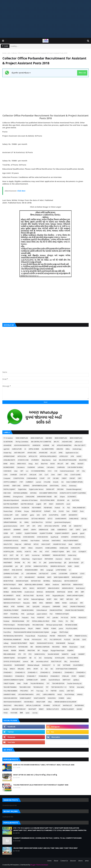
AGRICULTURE (17, 449)
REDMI (65, 647)
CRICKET (72, 478)
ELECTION (76, 500)
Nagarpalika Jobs (58, 596)
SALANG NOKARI (53, 654)
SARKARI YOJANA (9, 658)
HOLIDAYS (39, 548)
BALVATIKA (83, 460)
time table (81, 687)
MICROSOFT (41, 588)
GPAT (22, 526)
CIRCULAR (33, 475)
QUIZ (84, 640)
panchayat (31, 614)
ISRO (35, 563)
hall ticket (46, 541)
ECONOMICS (72, 497)
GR (70, 526)
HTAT (47, 552)
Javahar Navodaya (55, 563)
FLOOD (61, 511)
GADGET (24, 515)
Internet (68, 559)
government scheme (10, 526)
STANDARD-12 (45, 672)
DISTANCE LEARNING (20, 493)
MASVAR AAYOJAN (22, 581)
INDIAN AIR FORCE (59, 555)
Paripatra (25, 618)
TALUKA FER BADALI (37, 683)
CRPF (80, 478)
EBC (56, 497)
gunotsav (7, 537)
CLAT (47, 475)
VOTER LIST (56, 705)
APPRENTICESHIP (9, 456)
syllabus (76, 680)
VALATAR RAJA (69, 694)
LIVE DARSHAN (31, 574)
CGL (83, 471)
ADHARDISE (7, 445)
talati (19, 683)
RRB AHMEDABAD (9, 654)
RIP (39, 650)
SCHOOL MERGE (73, 658)
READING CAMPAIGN (43, 647)
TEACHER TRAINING (10, 687)
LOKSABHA (7, 577)
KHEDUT (6, 570)
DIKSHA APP (50, 489)
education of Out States (30, 500)
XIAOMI (79, 709)
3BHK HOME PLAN (61, 438)
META (25, 588)
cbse (16, 471)
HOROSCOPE (75, 548)
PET (28, 621)
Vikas (50, 702)
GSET (71, 530)
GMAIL (27, 522)
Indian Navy (26, 559)
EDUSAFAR (61, 500)
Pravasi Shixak (30, 636)
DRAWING (7, 497)
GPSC (40, 526)
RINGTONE (31, 650)
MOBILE (6, 592)
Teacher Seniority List (74, 683)
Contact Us (64, 861)
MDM (20, 585)
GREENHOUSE (43, 530)
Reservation (74, 647)
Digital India (22, 489)
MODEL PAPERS (17, 592)
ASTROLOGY (64, 456)
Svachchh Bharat (54, 680)
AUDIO (79, 456)
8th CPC (57, 442)
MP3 (77, 592)
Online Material (42, 610)
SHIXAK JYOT (46, 665)
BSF (67, 464)
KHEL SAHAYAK (17, 570)
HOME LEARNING (51, 548)
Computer (7, 478)
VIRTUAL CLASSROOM (33, 705)
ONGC (65, 607)
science (25, 661)
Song (5, 669)
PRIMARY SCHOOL (81, 636)
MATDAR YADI (36, 581)
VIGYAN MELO (29, 702)
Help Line (18, 544)
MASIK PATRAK (8, 581)
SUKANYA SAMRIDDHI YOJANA (14, 680)
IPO (29, 563)
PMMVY (38, 629)
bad (55, 460)
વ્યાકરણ (35, 713)
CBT (22, 471)
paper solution (42, 614)
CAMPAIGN (61, 467)
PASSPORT (41, 618)
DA (63, 482)
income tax (36, 555)
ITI (40, 563)
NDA (56, 599)
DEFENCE (26, 486)
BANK (5, 464)
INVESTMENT (8, 563)
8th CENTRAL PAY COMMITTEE (41, 442)
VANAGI (80, 694)
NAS (19, 599)
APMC (61, 453)
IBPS (68, 552)
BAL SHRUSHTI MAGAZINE (68, 460)
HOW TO (28, 552)
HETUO (36, 544)
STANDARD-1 (8, 672)
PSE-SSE (27, 640)
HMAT (23, 548)
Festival (57, 508)
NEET (62, 599)
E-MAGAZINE (30, 497)
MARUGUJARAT (77, 577)
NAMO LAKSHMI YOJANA (75, 596)
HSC (41, 552)
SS (42, 669)
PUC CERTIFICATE (56, 640)
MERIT (6, 588)
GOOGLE (49, 522)
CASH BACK (7, 471)
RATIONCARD (23, 647)
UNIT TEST (70, 691)
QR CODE (76, 640)
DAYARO (6, 486)
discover (73, 861)
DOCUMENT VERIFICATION (48, 493)
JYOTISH (28, 566)
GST (12, 533)
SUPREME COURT (32, 680)
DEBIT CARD (16, 486)
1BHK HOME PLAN (22, 438)
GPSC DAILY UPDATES (52, 526)
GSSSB (6, 533)
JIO (82, 563)
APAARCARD (43, 453)
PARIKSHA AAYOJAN (62, 614)
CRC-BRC (56, 478)
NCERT (49, 599)
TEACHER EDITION (58, 683)
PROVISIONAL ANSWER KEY (12, 640)
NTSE (13, 607)
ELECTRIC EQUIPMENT (11, 504)
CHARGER (14, 475)
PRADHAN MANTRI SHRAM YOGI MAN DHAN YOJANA (31, 632)
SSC (52, 669)
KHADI (77, 566)
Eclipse (62, 497)
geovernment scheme (21, 519)
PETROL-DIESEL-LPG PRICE (41, 621)
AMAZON (60, 449)
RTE (20, 654)
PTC (46, 640)
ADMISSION (36, 445)
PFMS (54, 621)
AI (25, 449)
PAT (48, 618)
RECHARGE (56, 647)
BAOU (12, 464)
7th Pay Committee (22, 442)
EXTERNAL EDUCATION (11, 508)
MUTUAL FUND (29, 596)
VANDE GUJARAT (25, 698)
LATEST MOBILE (61, 570)
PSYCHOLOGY (37, 640)
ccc (27, 471)
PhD (72, 621)
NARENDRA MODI (9, 599)
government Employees (62, 522)
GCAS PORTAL (54, 515)
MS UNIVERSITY (8, 596)
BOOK (53, 464)
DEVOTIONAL (54, 486)
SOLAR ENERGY (78, 665)
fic (64, 508)
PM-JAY (31, 629)
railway (6, 643)
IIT (22, 555)
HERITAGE (27, 544)
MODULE (40, 592)
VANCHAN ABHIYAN (10, 698)
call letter (41, 467)
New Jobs (26, 603)
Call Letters (51, 467)
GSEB (53, 530)
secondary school (42, 661)
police (61, 629)
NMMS (57, 603)
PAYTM (73, 618)
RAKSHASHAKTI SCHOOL (45, 643)
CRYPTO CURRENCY (10, 482)
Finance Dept (8, 511)
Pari (51, 614)
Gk (21, 522)
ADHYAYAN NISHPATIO (22, 445)
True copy (40, 691)
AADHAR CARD (67, 442)
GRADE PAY (78, 526)
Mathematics (57, 581)
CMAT (60, 475)
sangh (73, 654)
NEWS (34, 603)
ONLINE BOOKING (27, 610)
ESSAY (51, 504)
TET (47, 687)
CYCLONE (47, 482)
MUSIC (18, 596)
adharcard (79, 442)
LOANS (54, 574)
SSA (46, 669)
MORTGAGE (61, 592)
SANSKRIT (81, 654)
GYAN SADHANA (29, 537)
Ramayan (71, 643)
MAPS (49, 577)
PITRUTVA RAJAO (9, 625)
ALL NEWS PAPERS (48, 449)
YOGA (6, 713)
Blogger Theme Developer (39, 865)
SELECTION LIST (56, 661)
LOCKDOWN (63, 574)
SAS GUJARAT (22, 658)
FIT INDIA (18, 511)
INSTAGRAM (49, 559)
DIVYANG (33, 493)
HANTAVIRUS (56, 541)
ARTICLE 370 (33, 456)
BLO (37, 464)
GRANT (26, 530)
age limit (6, 449)
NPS (82, 603)
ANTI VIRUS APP (19, 453)
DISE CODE (7, 493)
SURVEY (43, 680)
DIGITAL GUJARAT (9, 489)
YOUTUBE (14, 713)
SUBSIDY (82, 676)
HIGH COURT (46, 544)
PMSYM (46, 629)
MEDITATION (66, 585)
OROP (6, 614)
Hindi (70, 544)
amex (87, 861)
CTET (21, 482)
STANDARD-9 (55, 676)
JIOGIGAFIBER (8, 566)
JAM (45, 563)
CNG (66, 475)
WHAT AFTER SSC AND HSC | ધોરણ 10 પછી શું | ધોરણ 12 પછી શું (35, 775)
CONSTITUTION (19, 478)
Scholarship (48, 658)
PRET (70, 636)
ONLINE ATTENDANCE (77, 607)
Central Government (67, 471)
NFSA (41, 603)
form (82, 511)
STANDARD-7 (31, 676)
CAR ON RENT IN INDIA (75, 467)
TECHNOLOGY (38, 687)
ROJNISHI (70, 650)
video (69, 698)
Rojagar (45, 650)
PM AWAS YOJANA (24, 625)
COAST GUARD (75, 475)
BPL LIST (60, 464)
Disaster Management (74, 489)
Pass (33, 618)
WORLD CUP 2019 (53, 709)
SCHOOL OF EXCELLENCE (12, 661)
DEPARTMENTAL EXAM (40, 486)
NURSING (20, 607)
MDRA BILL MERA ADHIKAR (34, 585)
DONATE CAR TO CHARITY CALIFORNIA (73, 493)
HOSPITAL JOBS (9, 552)
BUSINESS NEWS (9, 467)
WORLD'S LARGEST (68, 709)
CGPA (5, 475)
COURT (42, 478)
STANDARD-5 (8, 676)
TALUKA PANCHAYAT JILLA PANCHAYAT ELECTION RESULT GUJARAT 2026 (41, 785)
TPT (32, 691)
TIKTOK (72, 687)
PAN (23, 614)
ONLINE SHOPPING (56, 610)
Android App (77, 449)
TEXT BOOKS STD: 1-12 (59, 687)
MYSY (48, 596)
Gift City (84, 519)
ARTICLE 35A (22, 456)
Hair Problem (35, 541)
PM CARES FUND (38, 625)
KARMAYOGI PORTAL (41, 566)
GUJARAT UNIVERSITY (62, 533)
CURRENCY (29, 482)
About (56, 861)
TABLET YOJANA (9, 683)
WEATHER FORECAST (19, 709)
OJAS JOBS (36, 607)
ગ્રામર (27, 713)
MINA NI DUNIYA (54, 588)
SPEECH (12, 669)
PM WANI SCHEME (71, 625)
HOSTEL (19, 552)
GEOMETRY (7, 519)
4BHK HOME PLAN (76, 438)
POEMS (54, 629)
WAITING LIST (67, 705)
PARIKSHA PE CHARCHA (11, 618)
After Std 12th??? (80, 445)
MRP (82, 592)
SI (54, 665)
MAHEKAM (41, 577)
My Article (40, 596)
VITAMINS (47, 705)
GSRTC (78, 530)
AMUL (68, 449)
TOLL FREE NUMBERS (10, 691)
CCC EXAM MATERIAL (38, 471)
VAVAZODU (52, 698)
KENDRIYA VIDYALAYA (58, 566)
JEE (65, 563)
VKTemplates (15, 865)
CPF (49, 478)
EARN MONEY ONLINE (44, 497)
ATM (72, 456)
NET (77, 599)
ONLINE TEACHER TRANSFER (74, 610)
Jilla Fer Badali (74, 563)
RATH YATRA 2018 (10, 647)
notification (73, 603)
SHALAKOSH (8, 665)
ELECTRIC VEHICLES (27, 504)
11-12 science (8, 438)
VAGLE (60, 694)
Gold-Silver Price (37, 522)
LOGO (82, 574)
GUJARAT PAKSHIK (31, 533)
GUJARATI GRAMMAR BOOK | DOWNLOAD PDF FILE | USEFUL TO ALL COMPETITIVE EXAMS (47, 838)
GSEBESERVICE (62, 530)
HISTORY (78, 544)
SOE (59, 665)
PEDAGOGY (82, 618)
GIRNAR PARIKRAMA (10, 522)
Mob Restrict (80, 588)
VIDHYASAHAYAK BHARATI (12, 702)
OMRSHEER (56, 607)
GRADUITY (7, 530)
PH (67, 621)
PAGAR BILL (14, 614)
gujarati (75, 533)
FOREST (75, 511)
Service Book (74, 661)
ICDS (74, 552)
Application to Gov (72, 453)
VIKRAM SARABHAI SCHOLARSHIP (65, 702)
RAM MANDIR (61, 643)
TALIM (25, 683)
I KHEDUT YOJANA (58, 552)
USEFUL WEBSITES (49, 694)
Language (50, 570)
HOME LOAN (64, 548)
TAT (48, 683)
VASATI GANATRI (39, 698)
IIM (17, 555)
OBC (28, 607)
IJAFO (27, 555)
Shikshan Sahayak (33, 665)
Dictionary (73, 486)
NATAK (26, 599)
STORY (74, 676)
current (38, 482)
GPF (28, 526)
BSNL (73, 464)
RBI (32, 647)
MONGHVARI (50, 592)
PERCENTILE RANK (18, 621)
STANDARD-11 (33, 672)
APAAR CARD (32, 453)
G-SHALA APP (8, 515)
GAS (38, 515)
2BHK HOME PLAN (37, 438)
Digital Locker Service (36, 489)
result (82, 647)
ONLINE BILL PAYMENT (11, 610)
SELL (66, 661)
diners (80, 861)
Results (6, 650)
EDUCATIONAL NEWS (47, 500)
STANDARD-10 (20, 672)
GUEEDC (19, 533)
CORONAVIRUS (32, 478)
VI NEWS (61, 698)
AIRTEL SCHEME (34, 449)
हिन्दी (21, 713)
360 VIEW (49, 438)
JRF (22, 566)
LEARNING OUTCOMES (11, 574)
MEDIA (48, 585)
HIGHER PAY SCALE (59, 544)
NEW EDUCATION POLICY (12, 603)
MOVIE (70, 592)
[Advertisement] (45, 19)
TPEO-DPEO (24, 691)
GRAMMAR (17, 530)
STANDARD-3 (69, 672)
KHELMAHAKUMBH (31, 570)
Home (4, 53)
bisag (31, 464)
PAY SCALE (65, 618)
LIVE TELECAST (44, 574)
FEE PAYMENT (37, 508)
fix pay (26, 511)
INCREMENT (46, 555)
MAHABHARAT (30, 577)
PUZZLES (67, 640)
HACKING (24, 541)
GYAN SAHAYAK (42, 537)
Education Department (11, 500)
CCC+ (50, 471)
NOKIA (65, 603)
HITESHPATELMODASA (11, 548)
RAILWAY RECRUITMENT (19, 643)
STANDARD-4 (81, 672)
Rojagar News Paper (58, 650)
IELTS (5, 555)
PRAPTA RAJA (64, 632)
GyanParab (54, 537)
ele (68, 500)
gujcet (82, 533)
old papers (46, 607)
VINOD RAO (7, 705)
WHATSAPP (32, 709)
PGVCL (61, 621)
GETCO (50, 519)
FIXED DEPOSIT (36, 511)
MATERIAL (47, 581)
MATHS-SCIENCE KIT (71, 581)
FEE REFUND (48, 508)
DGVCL (64, 486)
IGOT (12, 555)
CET (78, 471)
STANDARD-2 (57, 672)
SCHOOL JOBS (60, 658)
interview (76, 559)
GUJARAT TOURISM (46, 533)
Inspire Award (37, 559)
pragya (54, 632)
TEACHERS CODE (25, 687)
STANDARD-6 (20, 676)
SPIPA (29, 669)
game (32, 515)
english (39, 504)
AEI (53, 445)
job (9, 53)
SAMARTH (65, 654)
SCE (40, 658)
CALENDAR (31, 467)
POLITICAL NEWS (72, 629)
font (68, 511)
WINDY (41, 709)
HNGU (30, 548)
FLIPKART (47, 511)
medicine (56, 585)
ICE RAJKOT (82, 552)
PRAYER (52, 636)
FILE (69, 508)
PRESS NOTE (62, 636)
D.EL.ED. (56, 482)
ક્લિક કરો (82, 73)
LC (70, 570)
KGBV (70, 566)
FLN (55, 511)
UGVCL (62, 691)
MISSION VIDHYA (68, 588)
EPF (45, 504)
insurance (59, 559)
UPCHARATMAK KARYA (26, 694)
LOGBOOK (74, 574)
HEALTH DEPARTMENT (71, 541)
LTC (21, 577)
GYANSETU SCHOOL (78, 537)
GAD (17, 515)
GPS (34, 526)
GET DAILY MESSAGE (38, 519)
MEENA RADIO (78, 585)
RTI (25, 654)
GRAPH (34, 530)
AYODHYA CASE (23, 460)
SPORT (36, 669)
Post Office (7, 632)
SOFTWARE (67, 665)
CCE (56, 471)
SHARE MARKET (20, 665)
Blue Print (44, 464)
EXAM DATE (60, 504)
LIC (22, 574)
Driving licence (18, 497)
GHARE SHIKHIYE (61, 519)
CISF (40, 475)
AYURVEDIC (35, 460)
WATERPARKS (79, 705)
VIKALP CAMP (41, 702)
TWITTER (54, 691)
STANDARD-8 (43, 676)
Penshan (6, 621)
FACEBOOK (25, 508)
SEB (32, 661)
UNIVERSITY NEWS (9, 694)
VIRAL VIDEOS (19, 705)
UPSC (38, 694)
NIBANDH (49, 603)
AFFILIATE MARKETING (64, 445)
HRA (35, 552)
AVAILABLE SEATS (9, 460)
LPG (15, 577)
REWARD (22, 650)
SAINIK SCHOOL (40, 654)
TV (47, 691)
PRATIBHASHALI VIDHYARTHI (13, 636)
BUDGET (81, 464)
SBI (30, 658)
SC (35, 658)
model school (29, 592)
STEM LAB (65, 676)
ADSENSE (46, 445)
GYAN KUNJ (16, 537)
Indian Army (72, 555)
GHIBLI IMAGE (74, 519)
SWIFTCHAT (67, 680)
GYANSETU (65, 537)
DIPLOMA (60, 489)
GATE (44, 515)
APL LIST (53, 453)
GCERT (64, 515)
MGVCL (32, 588)
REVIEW (14, 650)
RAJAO (32, 643)
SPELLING (21, 669)
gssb (85, 530)
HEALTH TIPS (8, 544)
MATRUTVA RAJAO (10, 585)
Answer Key (7, 453)
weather (6, 709)
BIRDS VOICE (22, 464)
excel (68, 504)
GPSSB (64, 526)
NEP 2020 (70, 599)
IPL (24, 563)
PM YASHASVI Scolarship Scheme (14, 629)
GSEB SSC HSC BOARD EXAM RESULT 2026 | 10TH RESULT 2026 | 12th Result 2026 (44, 765)
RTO (30, 654)
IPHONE (17, 563)
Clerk (53, 475)
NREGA (6, 607)
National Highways (38, 599)
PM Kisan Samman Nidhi (54, 625)
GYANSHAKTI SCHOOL (11, 541)
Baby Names (46, 460)
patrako (55, 618)
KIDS (42, 570)
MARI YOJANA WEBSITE (61, 577)
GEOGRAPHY (73, 515)
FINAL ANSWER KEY (79, 508)
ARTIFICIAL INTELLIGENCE (48, 456)
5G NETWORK (8, 442)
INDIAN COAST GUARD (11, 559)
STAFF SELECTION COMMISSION (66, 669)
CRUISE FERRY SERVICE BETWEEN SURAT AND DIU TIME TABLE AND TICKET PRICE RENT (45, 848)
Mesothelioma (15, 588)
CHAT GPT (23, 475)
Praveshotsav (42, 636)
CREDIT (64, 478)
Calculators (21, 467)
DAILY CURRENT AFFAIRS (75, 482)
